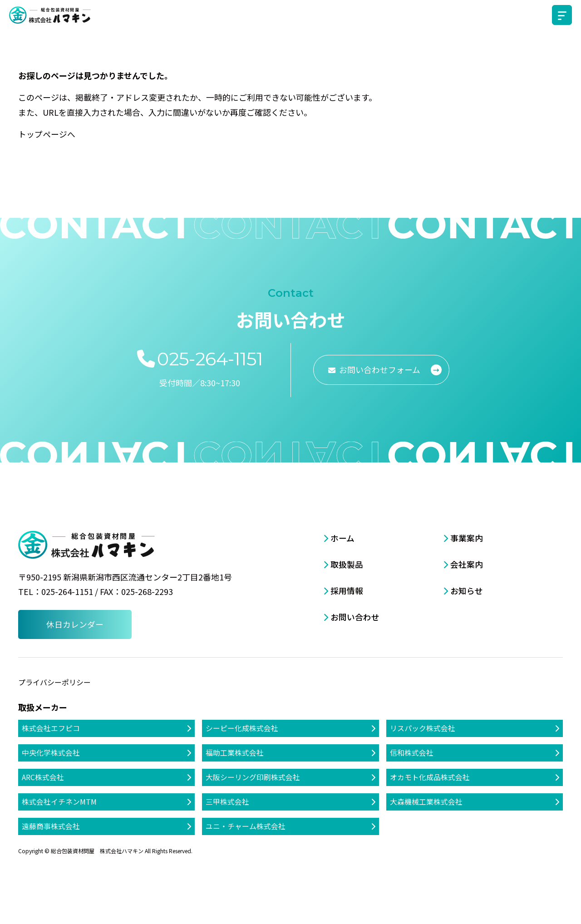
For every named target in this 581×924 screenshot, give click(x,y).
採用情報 (347, 590)
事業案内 (467, 537)
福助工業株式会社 (235, 752)
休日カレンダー (75, 624)
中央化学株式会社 (51, 752)
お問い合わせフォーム (381, 369)
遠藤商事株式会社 (51, 826)
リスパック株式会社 (423, 727)
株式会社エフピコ (51, 727)
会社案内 (467, 564)
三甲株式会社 (227, 802)
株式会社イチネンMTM (59, 802)
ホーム (342, 537)
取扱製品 (347, 564)
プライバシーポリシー (54, 682)
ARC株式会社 (43, 777)
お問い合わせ (355, 615)
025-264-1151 (210, 358)
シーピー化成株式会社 (242, 727)
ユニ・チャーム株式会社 (246, 826)
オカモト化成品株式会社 (430, 777)
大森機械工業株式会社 (426, 802)
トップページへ (47, 134)
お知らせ (467, 590)
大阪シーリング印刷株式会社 (253, 777)
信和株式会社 (412, 752)
